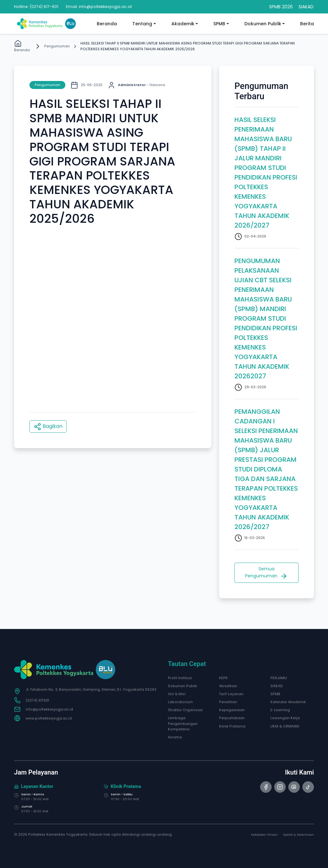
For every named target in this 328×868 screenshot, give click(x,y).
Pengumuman (57, 46)
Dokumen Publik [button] (263, 24)
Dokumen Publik (182, 686)
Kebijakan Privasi (264, 835)
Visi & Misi (177, 694)
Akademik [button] (183, 24)
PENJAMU (279, 678)
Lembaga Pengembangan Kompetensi (183, 723)
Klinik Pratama (232, 726)
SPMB (275, 694)
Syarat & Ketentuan (298, 835)
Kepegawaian (232, 710)
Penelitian (228, 702)
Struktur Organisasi (185, 710)
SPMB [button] (219, 24)
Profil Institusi (180, 678)
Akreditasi (228, 686)
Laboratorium (180, 702)
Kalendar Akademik (288, 702)
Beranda (107, 24)
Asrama (175, 737)
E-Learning (280, 710)
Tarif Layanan (231, 694)
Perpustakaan (232, 718)
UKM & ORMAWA (285, 726)
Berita (307, 24)
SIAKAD (277, 686)
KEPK (223, 678)
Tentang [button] (142, 24)
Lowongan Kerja (285, 718)
